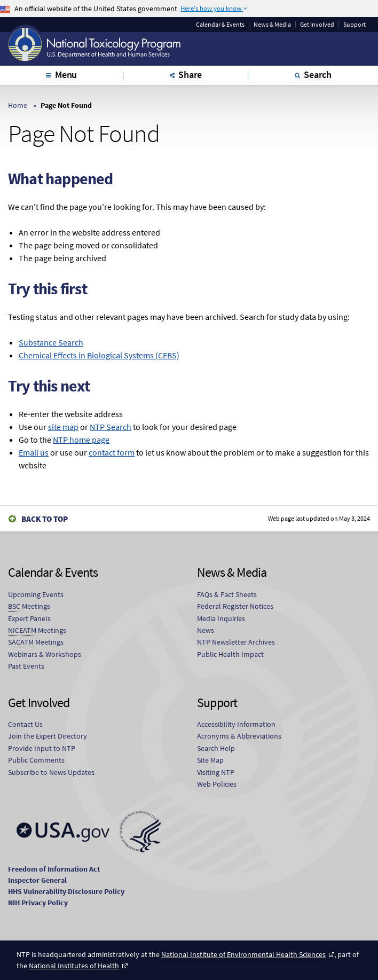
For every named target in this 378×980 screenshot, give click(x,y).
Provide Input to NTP (42, 748)
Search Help (216, 748)
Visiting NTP (216, 772)
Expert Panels (29, 618)
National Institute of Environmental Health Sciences (243, 954)
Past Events (26, 666)
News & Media (272, 25)
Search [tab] (318, 75)
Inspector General (37, 880)
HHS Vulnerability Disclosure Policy (66, 891)
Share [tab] (190, 75)
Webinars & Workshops (45, 654)
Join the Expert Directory (48, 736)
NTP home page (81, 440)
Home (18, 105)
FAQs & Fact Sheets (227, 594)
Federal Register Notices (235, 606)
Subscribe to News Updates (51, 772)
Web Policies (217, 784)
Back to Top (45, 519)
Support (355, 25)
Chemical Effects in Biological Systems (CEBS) (99, 355)
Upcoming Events (36, 594)
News (206, 630)
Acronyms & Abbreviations (239, 736)
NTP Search (111, 427)
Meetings (29, 606)
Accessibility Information (236, 724)
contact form (112, 452)
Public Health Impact (230, 654)
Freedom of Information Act (54, 869)
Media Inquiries (221, 618)
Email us (34, 452)
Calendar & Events (220, 25)
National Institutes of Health (74, 966)
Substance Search (51, 342)
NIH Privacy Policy (38, 903)
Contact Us (25, 724)
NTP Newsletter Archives (236, 642)
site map (63, 427)
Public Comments (36, 760)
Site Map (210, 760)
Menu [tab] (66, 75)
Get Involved (317, 25)
